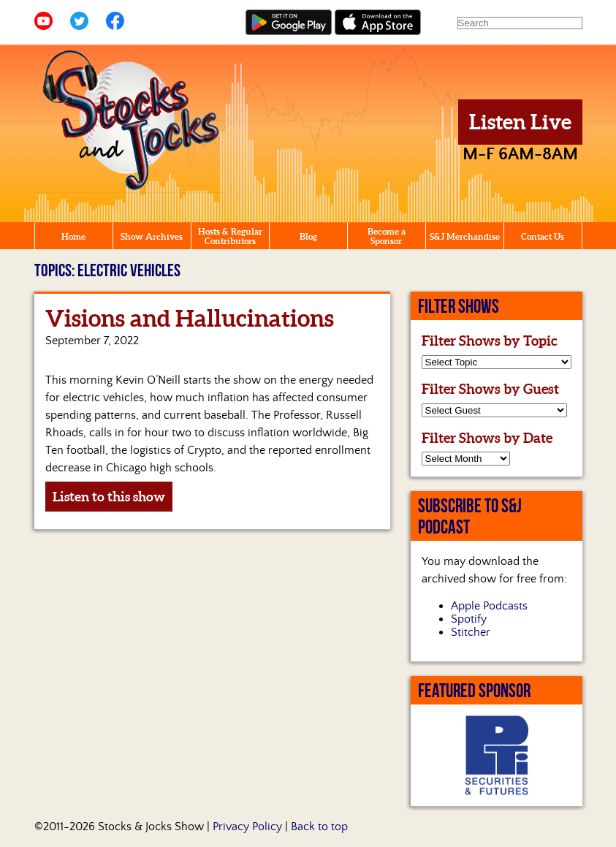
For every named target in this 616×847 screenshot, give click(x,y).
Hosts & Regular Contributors (230, 236)
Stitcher (471, 632)
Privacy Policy (247, 827)
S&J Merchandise (465, 236)
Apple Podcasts (489, 606)
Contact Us (543, 236)
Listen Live (520, 122)
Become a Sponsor (387, 236)
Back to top (319, 827)
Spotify (469, 619)
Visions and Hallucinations (190, 318)
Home (73, 236)
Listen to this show (109, 497)
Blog (308, 236)
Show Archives (152, 236)
